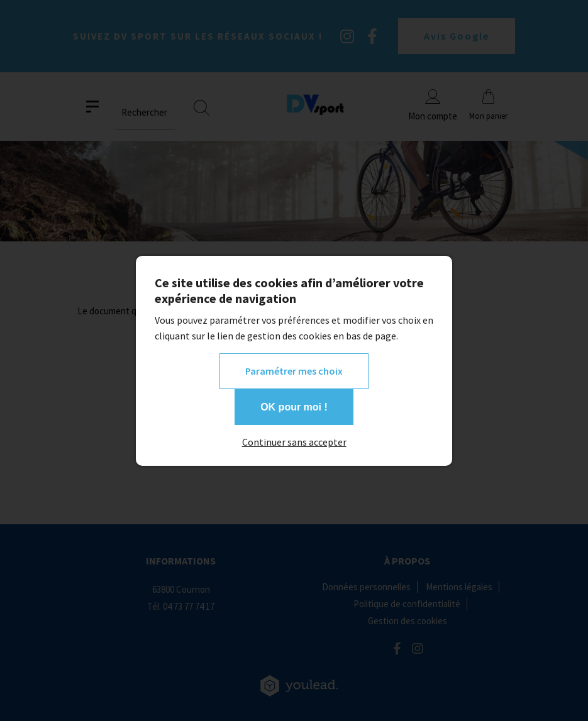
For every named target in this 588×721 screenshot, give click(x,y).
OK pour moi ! (294, 407)
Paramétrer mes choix (294, 371)
